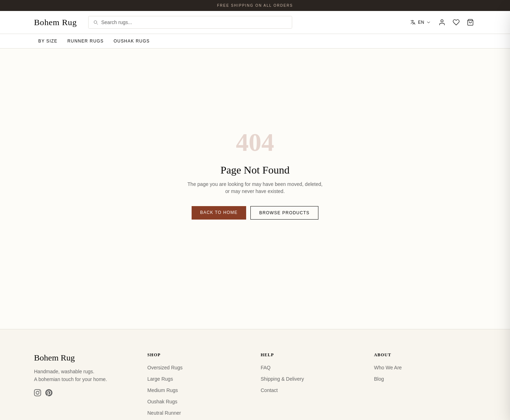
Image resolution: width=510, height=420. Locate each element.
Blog (379, 379)
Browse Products (284, 213)
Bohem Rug (55, 22)
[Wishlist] (456, 22)
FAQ (266, 368)
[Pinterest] (49, 393)
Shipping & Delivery (282, 379)
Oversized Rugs (165, 368)
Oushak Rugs (132, 41)
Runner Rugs (86, 41)
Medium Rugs (163, 390)
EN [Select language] (420, 22)
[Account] (442, 22)
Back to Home (219, 212)
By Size (48, 41)
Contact (269, 390)
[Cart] (470, 22)
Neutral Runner (164, 413)
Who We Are (388, 368)
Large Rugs (160, 379)
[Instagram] (38, 393)
